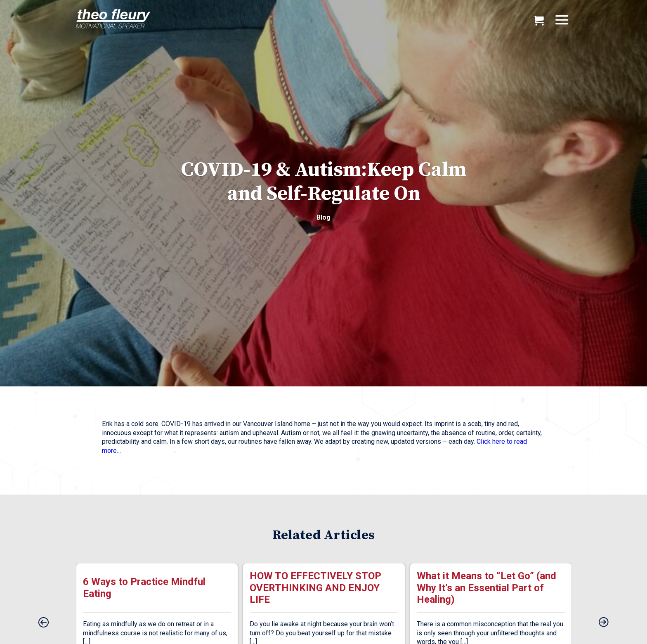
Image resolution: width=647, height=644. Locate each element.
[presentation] (43, 623)
